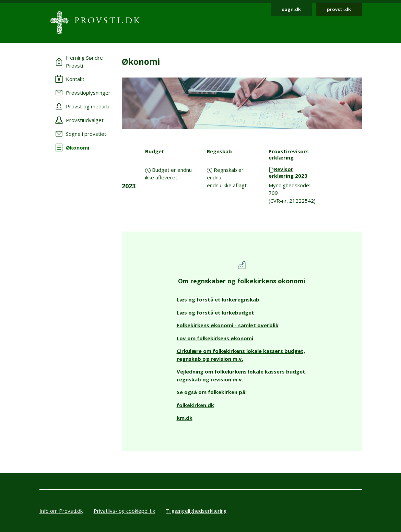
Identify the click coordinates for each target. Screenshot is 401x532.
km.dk (185, 418)
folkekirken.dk (195, 405)
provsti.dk (339, 9)
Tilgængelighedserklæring (196, 511)
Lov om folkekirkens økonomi (215, 338)
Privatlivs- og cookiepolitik (124, 511)
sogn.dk (291, 9)
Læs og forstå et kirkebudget (215, 312)
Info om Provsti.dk (61, 511)
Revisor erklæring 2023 (288, 172)
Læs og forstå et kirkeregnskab (218, 299)
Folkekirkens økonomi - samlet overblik (228, 325)
